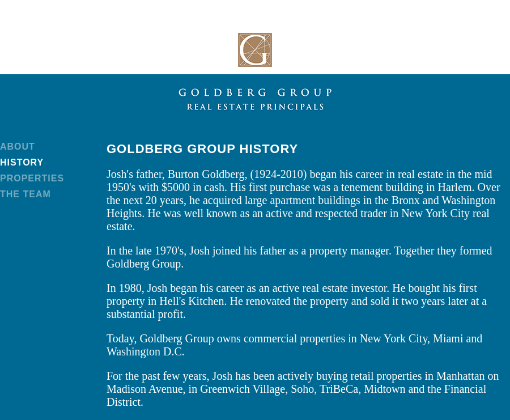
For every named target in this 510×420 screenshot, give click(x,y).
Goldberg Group (255, 50)
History (22, 162)
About (18, 147)
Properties (32, 178)
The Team (25, 194)
